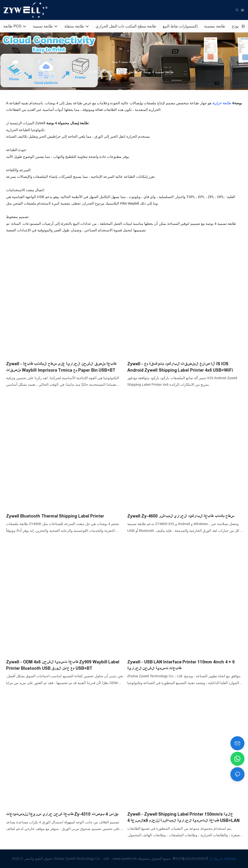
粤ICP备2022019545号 (191, 858)
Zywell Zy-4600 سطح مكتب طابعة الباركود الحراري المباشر (181, 516)
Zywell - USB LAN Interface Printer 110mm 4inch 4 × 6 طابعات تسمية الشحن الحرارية (181, 665)
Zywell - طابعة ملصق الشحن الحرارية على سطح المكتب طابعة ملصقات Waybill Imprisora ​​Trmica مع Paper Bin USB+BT (61, 367)
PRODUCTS (103, 72)
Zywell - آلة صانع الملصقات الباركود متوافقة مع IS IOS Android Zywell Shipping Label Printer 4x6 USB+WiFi (180, 367)
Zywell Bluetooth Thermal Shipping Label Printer (55, 516)
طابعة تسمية (128, 72)
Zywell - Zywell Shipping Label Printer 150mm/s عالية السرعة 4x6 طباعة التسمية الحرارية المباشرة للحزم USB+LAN (184, 817)
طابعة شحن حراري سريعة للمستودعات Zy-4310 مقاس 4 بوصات (62, 814)
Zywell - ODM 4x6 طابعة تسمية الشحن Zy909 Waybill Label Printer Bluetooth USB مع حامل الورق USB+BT (63, 665)
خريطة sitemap (224, 858)
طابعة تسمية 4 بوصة (158, 72)
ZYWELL (80, 72)
